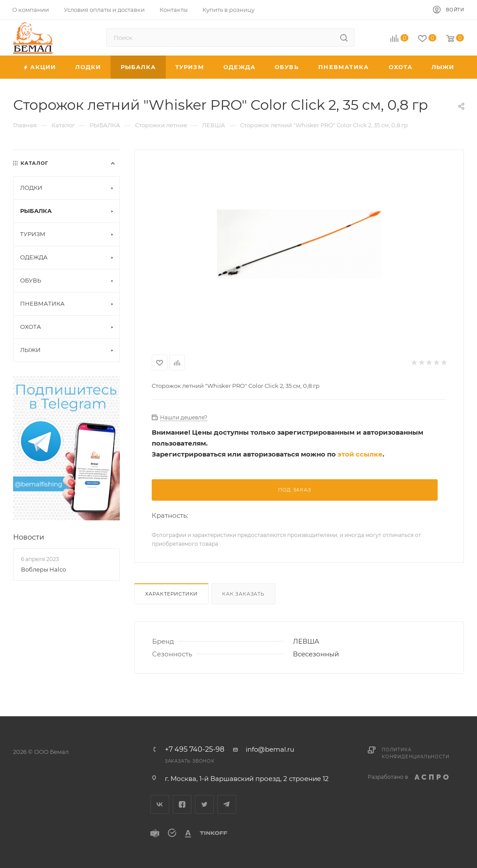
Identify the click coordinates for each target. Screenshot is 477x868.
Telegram (227, 804)
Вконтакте (160, 804)
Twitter (204, 804)
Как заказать (243, 594)
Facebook (182, 804)
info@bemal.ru (270, 749)
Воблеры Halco (44, 569)
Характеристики (171, 594)
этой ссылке (360, 454)
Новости (29, 537)
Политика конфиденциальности (415, 753)
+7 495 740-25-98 (195, 749)
